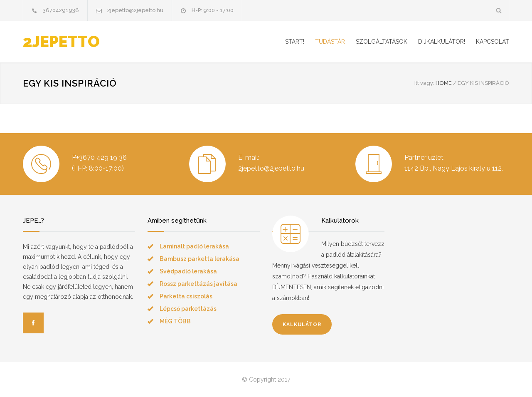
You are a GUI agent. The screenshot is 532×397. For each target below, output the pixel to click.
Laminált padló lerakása (194, 246)
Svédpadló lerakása (188, 271)
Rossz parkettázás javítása (198, 284)
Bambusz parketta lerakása (199, 259)
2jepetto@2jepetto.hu (135, 10)
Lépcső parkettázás (188, 309)
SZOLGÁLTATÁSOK (382, 42)
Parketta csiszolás (186, 296)
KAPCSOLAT (493, 42)
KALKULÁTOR (302, 325)
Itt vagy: (424, 83)
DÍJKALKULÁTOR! (442, 42)
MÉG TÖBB (175, 321)
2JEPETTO (61, 42)
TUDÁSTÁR (330, 42)
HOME (444, 83)
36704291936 (61, 10)
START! (295, 42)
